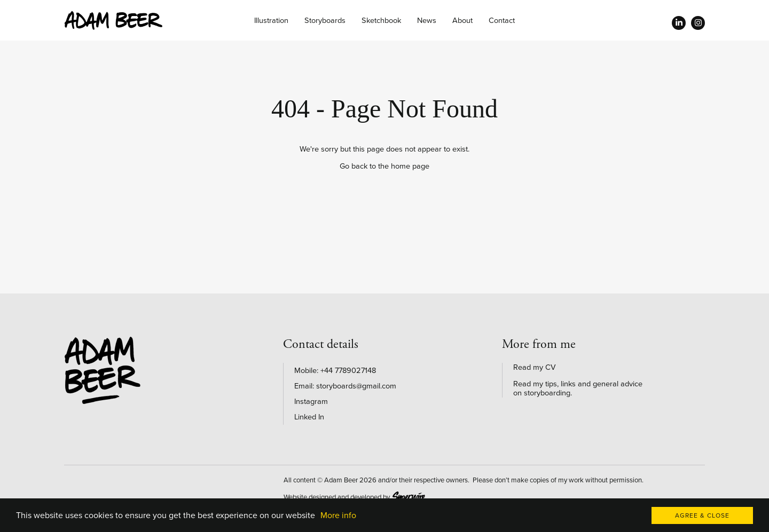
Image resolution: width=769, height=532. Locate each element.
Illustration (271, 21)
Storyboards (325, 21)
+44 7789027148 (348, 371)
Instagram (311, 402)
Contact (502, 21)
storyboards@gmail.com (356, 386)
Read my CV (535, 367)
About (462, 21)
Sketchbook (381, 21)
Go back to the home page (384, 166)
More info (338, 515)
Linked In (309, 417)
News (427, 21)
